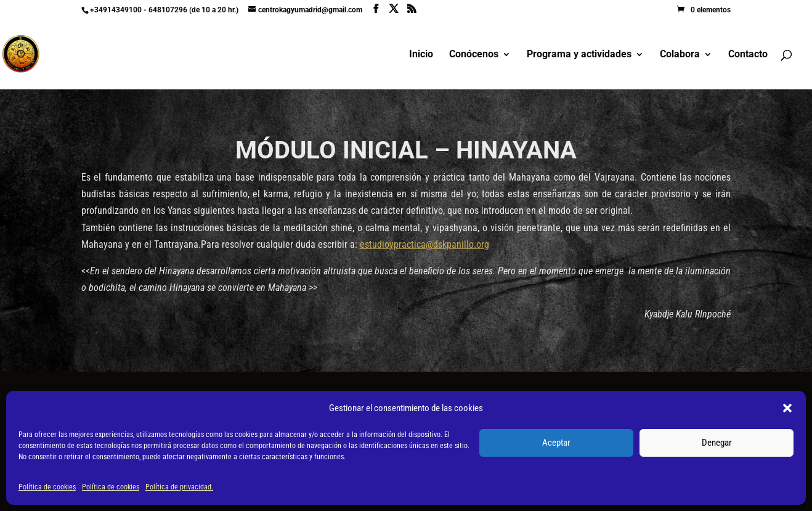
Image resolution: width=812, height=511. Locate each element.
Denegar (717, 443)
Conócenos (474, 55)
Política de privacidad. (179, 487)
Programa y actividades (579, 55)
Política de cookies (47, 487)
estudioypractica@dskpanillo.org (424, 244)
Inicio (421, 55)
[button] (787, 408)
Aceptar (556, 443)
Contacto (748, 55)
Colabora (680, 55)
